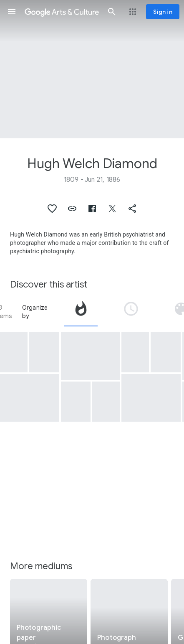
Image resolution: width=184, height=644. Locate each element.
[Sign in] (163, 12)
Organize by (35, 312)
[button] (12, 12)
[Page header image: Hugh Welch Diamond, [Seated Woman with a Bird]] (92, 69)
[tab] (81, 312)
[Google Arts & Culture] (62, 12)
